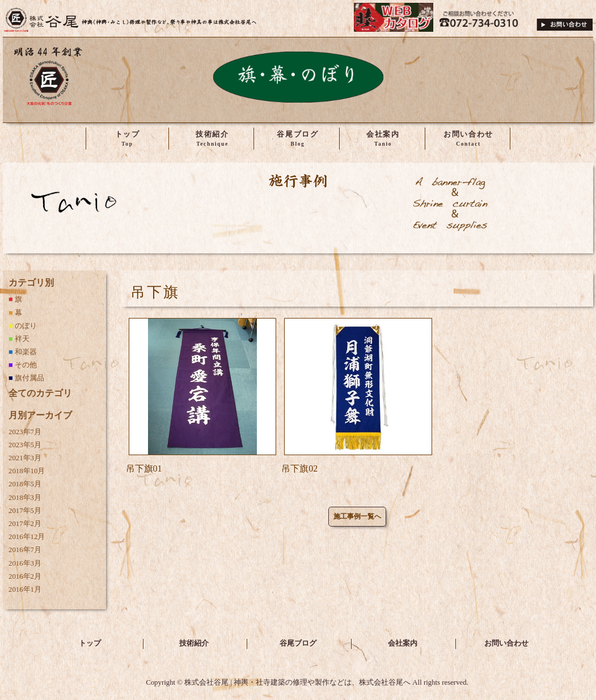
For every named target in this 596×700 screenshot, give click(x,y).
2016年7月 (25, 550)
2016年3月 (25, 563)
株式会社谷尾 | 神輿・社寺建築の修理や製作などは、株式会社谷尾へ (130, 20)
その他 (26, 365)
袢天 (22, 339)
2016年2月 (25, 576)
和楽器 (26, 352)
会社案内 (403, 643)
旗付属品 (29, 378)
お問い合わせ (506, 643)
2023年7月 (25, 432)
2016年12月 (27, 537)
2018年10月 (27, 471)
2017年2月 (25, 524)
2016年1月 (25, 589)
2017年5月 (25, 511)
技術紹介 (194, 643)
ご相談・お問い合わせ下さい (565, 20)
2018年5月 (25, 484)
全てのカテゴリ (40, 393)
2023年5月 (25, 445)
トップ (90, 643)
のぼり (26, 326)
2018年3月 (25, 498)
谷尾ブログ (298, 643)
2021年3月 (25, 458)
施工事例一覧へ (357, 516)
